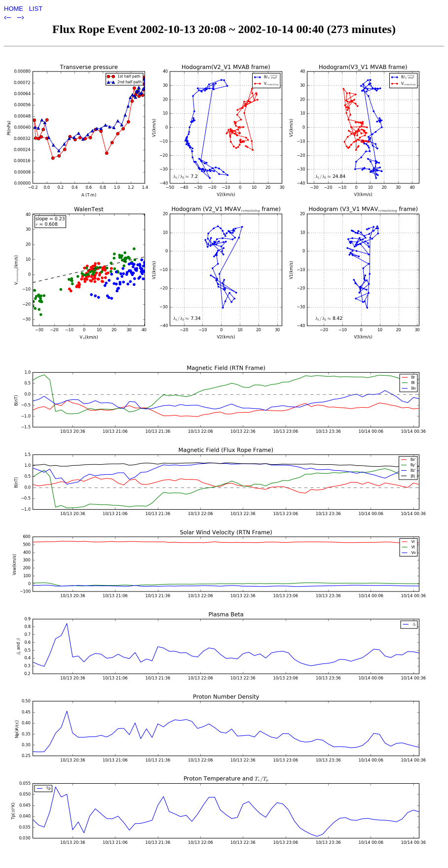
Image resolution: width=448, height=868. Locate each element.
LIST (36, 9)
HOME (15, 9)
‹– (9, 17)
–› (21, 17)
